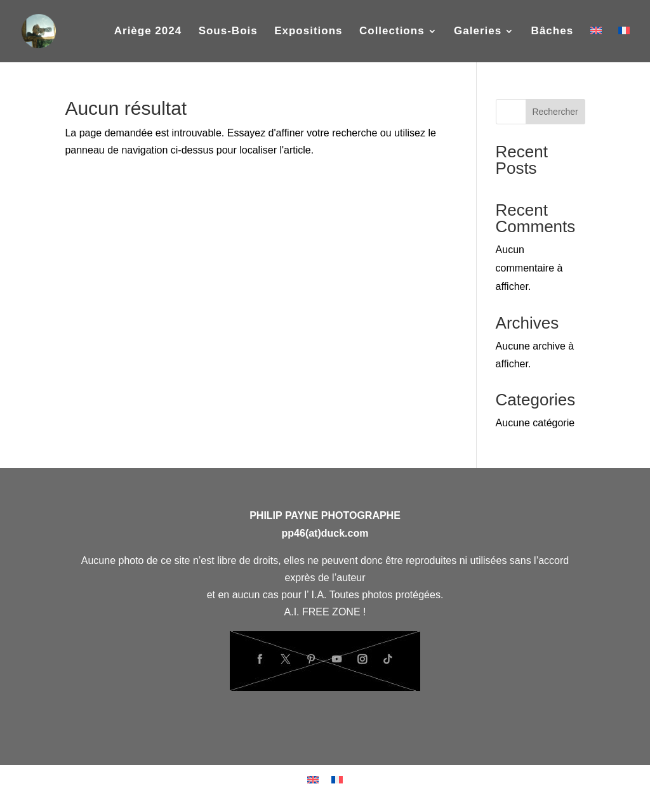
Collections (392, 32)
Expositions (308, 32)
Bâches (552, 32)
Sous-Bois (228, 32)
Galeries (478, 32)
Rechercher (555, 112)
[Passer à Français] (337, 779)
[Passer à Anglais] (596, 44)
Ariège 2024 (148, 32)
